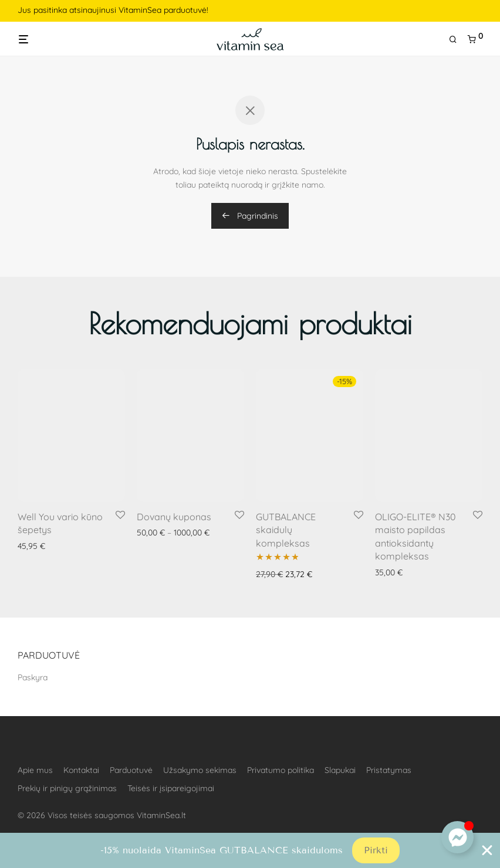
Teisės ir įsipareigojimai (171, 788)
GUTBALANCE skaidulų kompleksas (286, 530)
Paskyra (33, 677)
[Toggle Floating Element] (457, 837)
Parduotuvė (131, 770)
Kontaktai (81, 770)
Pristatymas (389, 770)
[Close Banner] (487, 850)
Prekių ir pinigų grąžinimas (67, 788)
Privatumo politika (281, 770)
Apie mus (35, 770)
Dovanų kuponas (174, 517)
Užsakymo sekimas (200, 770)
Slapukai (340, 770)
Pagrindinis (250, 216)
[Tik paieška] (457, 40)
